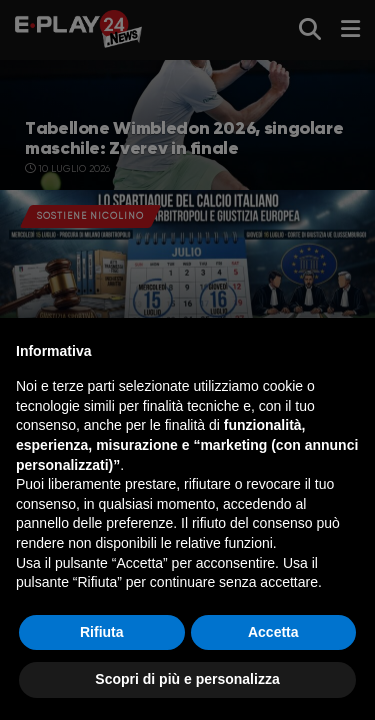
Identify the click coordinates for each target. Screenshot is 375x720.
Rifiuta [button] (102, 632)
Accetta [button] (273, 632)
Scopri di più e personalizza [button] (187, 679)
